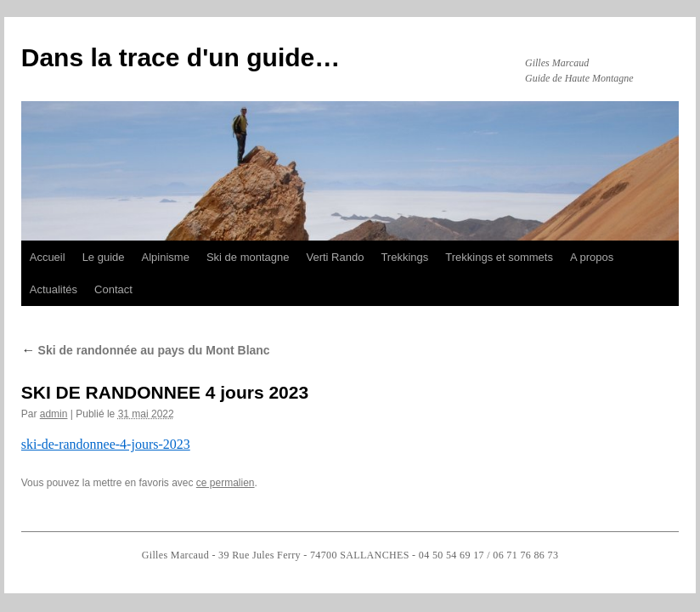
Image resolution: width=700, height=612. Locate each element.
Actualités (54, 289)
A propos (592, 257)
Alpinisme (166, 257)
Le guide (104, 257)
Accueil (48, 257)
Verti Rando (335, 257)
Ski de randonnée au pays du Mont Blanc (146, 350)
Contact (113, 289)
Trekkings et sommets (499, 257)
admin (54, 414)
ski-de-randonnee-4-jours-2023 (106, 444)
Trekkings (404, 257)
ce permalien (226, 483)
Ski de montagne (248, 257)
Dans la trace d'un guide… (181, 57)
